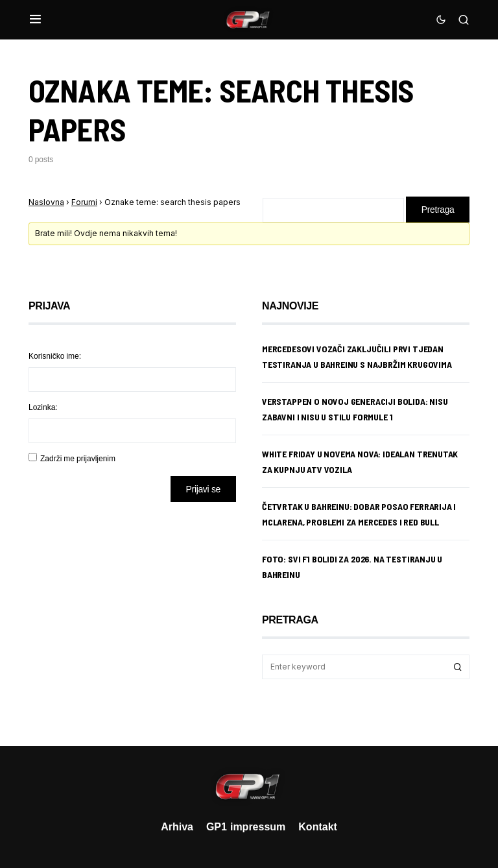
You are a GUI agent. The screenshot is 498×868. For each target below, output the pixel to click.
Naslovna (46, 202)
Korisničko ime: (55, 356)
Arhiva (177, 826)
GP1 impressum (246, 826)
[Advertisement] (132, 614)
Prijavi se (203, 489)
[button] (35, 19)
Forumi (84, 202)
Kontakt (318, 826)
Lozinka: (43, 407)
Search (458, 667)
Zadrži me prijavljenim (78, 458)
